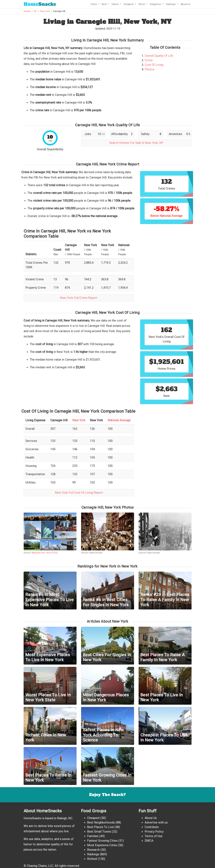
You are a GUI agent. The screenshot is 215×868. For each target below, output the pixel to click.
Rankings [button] (171, 4)
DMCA (149, 841)
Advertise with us (156, 822)
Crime (149, 60)
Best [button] (104, 4)
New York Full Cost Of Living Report (79, 493)
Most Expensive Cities (102, 845)
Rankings (93, 854)
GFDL (56, 553)
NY (35, 11)
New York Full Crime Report (79, 298)
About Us (185, 4)
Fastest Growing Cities (102, 841)
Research (93, 850)
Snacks (40, 4)
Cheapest (93, 818)
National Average (119, 420)
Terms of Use (154, 836)
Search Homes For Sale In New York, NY (136, 143)
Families (93, 836)
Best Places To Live (100, 827)
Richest (92, 859)
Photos (149, 69)
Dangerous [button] (156, 4)
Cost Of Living (154, 65)
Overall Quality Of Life (159, 56)
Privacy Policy (154, 832)
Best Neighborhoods (101, 822)
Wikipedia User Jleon (41, 553)
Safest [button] (115, 4)
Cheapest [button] (129, 4)
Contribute (152, 827)
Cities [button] (94, 4)
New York (45, 11)
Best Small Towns (99, 832)
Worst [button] (142, 4)
